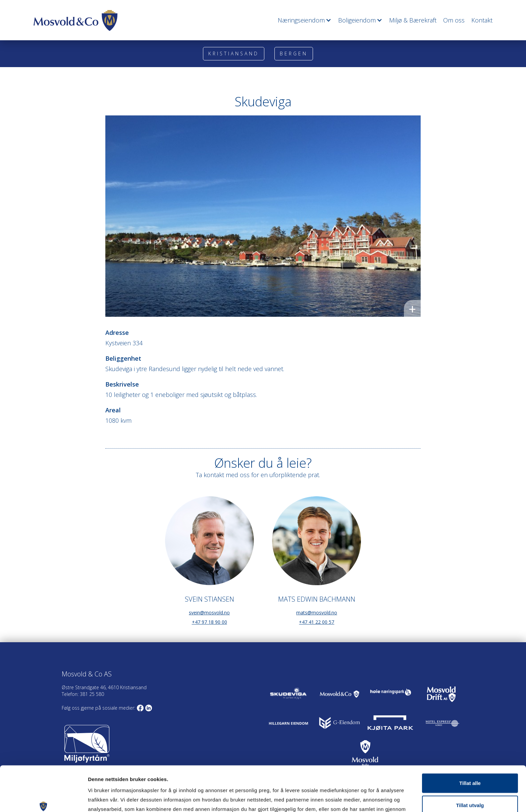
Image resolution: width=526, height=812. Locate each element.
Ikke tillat (470, 785)
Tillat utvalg (470, 763)
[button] (301, 20)
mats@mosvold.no (317, 613)
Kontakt (482, 20)
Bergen (294, 54)
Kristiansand (234, 54)
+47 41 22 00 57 (317, 622)
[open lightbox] (263, 216)
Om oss (454, 20)
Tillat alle (470, 741)
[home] (75, 20)
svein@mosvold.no (209, 613)
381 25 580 (91, 694)
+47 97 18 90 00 (209, 622)
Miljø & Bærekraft (413, 20)
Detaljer (358, 799)
